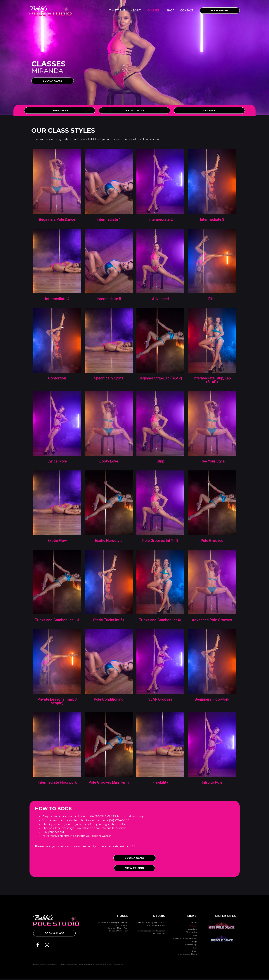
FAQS (194, 936)
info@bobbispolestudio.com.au (151, 931)
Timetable (117, 11)
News (194, 949)
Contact (187, 11)
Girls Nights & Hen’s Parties (184, 939)
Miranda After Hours (187, 955)
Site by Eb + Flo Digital (113, 965)
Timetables (191, 933)
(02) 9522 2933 (159, 934)
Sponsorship (191, 945)
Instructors (192, 930)
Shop (170, 11)
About (136, 11)
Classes (153, 11)
